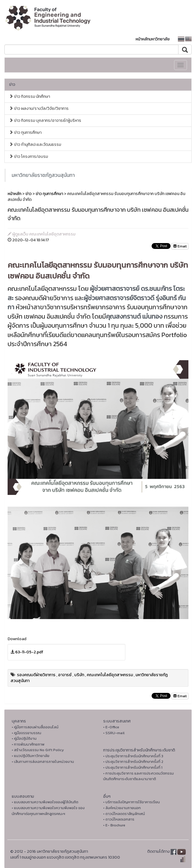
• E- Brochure (114, 825)
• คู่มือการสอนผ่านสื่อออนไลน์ (35, 727)
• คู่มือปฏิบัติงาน (24, 738)
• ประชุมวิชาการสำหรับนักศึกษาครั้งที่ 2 (133, 762)
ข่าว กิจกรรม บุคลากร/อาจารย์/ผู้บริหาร (45, 121)
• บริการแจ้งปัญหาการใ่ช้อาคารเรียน (131, 802)
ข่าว (12, 84)
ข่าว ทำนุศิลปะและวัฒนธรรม (35, 145)
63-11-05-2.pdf (29, 652)
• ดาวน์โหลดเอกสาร (119, 819)
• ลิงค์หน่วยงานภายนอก (122, 808)
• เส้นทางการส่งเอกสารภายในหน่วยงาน (43, 762)
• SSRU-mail (114, 733)
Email (180, 246)
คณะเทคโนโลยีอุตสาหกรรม (110, 675)
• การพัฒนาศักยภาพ (28, 744)
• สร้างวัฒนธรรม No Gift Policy (38, 750)
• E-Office (111, 727)
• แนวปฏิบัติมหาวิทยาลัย (31, 756)
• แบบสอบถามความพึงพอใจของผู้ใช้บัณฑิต (45, 802)
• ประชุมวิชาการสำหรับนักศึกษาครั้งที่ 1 (133, 767)
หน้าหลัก (14, 194)
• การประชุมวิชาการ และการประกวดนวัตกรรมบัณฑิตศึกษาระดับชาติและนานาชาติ (138, 776)
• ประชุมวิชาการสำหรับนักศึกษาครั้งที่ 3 (133, 756)
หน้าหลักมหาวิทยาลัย (153, 39)
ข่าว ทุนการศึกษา (25, 133)
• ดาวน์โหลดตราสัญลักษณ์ (124, 814)
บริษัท (79, 675)
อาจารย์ (65, 675)
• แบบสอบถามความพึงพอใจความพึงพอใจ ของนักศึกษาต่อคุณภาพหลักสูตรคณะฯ (48, 811)
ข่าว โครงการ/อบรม (28, 157)
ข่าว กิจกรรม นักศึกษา (30, 96)
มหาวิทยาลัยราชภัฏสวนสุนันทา (43, 175)
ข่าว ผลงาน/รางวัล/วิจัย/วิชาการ (39, 108)
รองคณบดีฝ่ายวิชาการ (36, 675)
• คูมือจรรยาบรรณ (26, 733)
